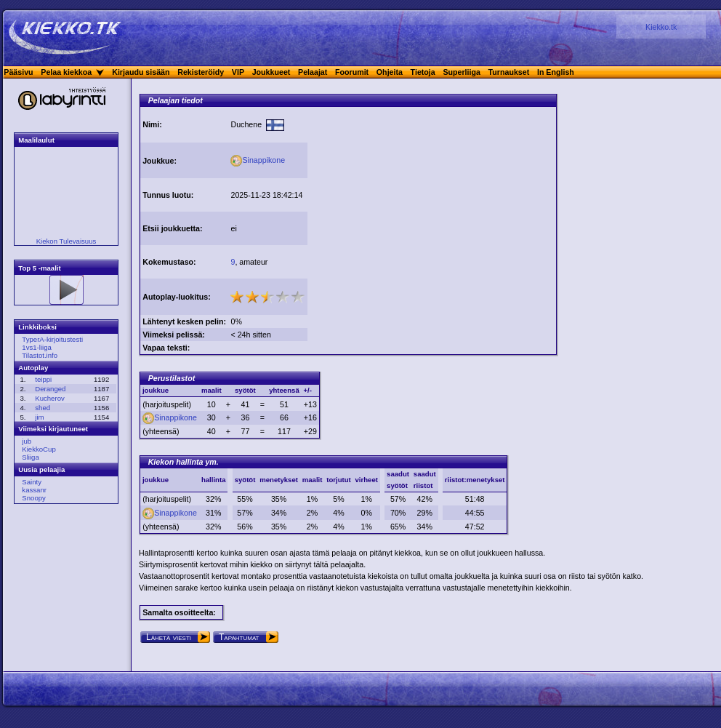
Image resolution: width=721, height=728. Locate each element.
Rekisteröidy (201, 72)
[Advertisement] (432, 209)
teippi (43, 379)
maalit (313, 480)
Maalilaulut (36, 140)
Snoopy (34, 498)
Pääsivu (18, 72)
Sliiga (30, 457)
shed (43, 408)
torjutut (339, 480)
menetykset (279, 480)
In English (556, 72)
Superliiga (462, 72)
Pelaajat (313, 72)
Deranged (50, 389)
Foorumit (352, 72)
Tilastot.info (40, 355)
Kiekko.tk (661, 27)
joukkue (156, 480)
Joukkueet (271, 72)
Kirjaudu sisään (141, 72)
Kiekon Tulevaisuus (67, 241)
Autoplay (33, 368)
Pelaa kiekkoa (66, 72)
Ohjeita (390, 72)
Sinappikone (258, 160)
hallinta (214, 480)
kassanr (34, 490)
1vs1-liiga (37, 347)
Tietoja (423, 72)
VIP (238, 72)
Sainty (32, 482)
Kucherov (50, 398)
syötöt (245, 480)
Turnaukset (509, 72)
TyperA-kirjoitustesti (52, 339)
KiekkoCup (39, 449)
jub (27, 441)
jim (39, 417)
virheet (367, 480)
